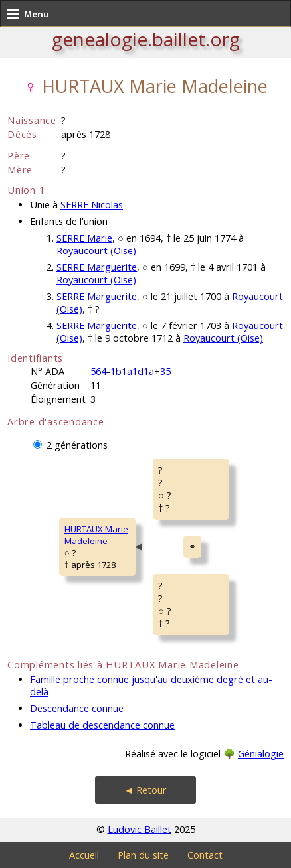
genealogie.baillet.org (146, 39)
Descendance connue (77, 708)
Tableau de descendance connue (102, 725)
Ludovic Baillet (140, 829)
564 (98, 371)
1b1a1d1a (132, 371)
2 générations (77, 445)
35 (165, 371)
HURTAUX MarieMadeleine (96, 535)
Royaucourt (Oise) (96, 251)
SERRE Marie (84, 238)
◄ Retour (145, 790)
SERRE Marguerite (97, 267)
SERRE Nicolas (92, 205)
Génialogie (261, 754)
